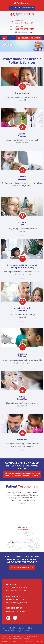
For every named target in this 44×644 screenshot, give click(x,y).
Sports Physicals (22, 135)
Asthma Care (22, 224)
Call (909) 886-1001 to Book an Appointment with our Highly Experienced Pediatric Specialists (22, 474)
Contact (27, 631)
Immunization (22, 93)
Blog (30, 628)
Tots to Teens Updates (24, 8)
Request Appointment (29, 38)
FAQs (19, 631)
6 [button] (25, 543)
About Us (13, 628)
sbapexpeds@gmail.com (25, 32)
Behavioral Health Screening (22, 309)
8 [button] (31, 543)
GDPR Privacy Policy (9, 641)
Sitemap (39, 641)
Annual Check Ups (22, 398)
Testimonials (9, 631)
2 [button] (13, 543)
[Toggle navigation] (4, 38)
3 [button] (16, 543)
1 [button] (10, 543)
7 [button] (28, 543)
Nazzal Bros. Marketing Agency (21, 639)
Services (22, 628)
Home (4, 628)
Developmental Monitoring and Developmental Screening (22, 266)
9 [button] (33, 543)
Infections (22, 440)
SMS (32, 29)
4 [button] (19, 543)
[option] (22, 47)
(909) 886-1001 (21, 29)
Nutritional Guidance (22, 355)
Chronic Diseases (22, 178)
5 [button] (22, 543)
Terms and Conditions (26, 641)
